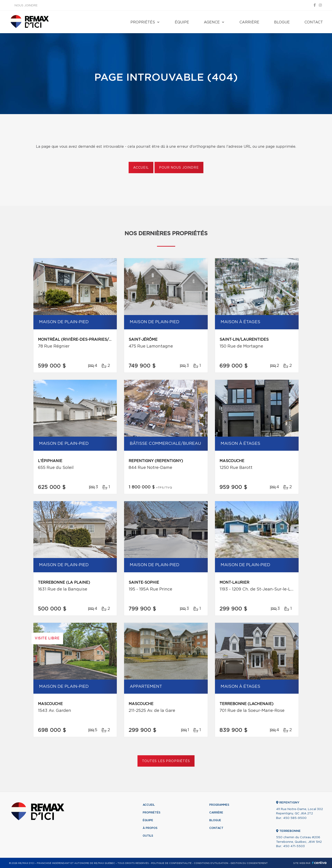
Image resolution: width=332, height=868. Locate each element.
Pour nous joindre (179, 168)
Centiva (319, 863)
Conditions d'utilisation (211, 863)
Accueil (141, 168)
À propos (150, 828)
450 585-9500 (295, 818)
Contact (314, 22)
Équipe (182, 22)
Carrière (249, 22)
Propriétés (143, 22)
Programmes (219, 805)
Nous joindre (26, 6)
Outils (148, 836)
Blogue (282, 22)
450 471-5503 (294, 846)
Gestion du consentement (249, 863)
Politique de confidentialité (171, 863)
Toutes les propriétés (166, 761)
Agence (212, 22)
